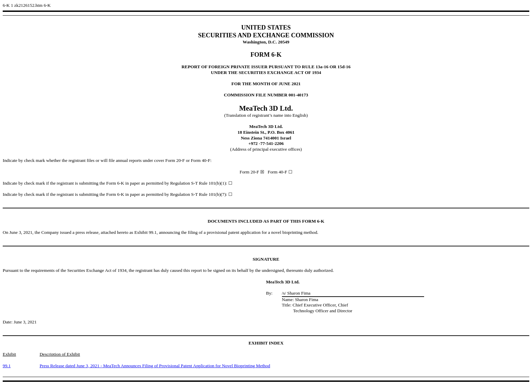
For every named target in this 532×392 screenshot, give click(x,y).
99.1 (7, 366)
